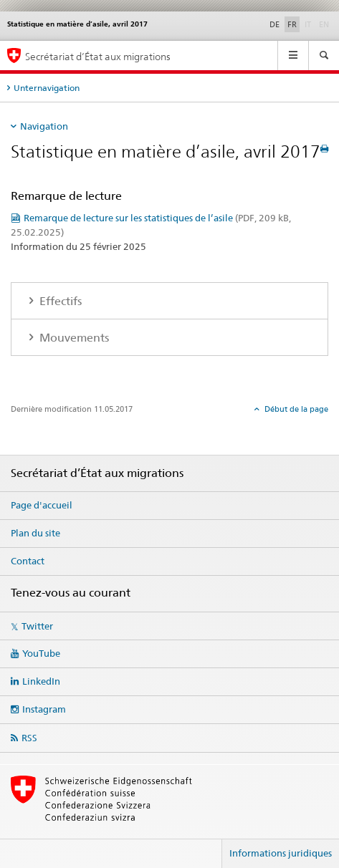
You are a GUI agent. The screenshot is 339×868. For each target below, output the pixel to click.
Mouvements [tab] (73, 338)
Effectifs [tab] (59, 301)
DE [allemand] (274, 24)
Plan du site (35, 533)
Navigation (44, 126)
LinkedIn (41, 681)
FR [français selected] (292, 24)
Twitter (37, 626)
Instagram (44, 709)
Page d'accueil (42, 505)
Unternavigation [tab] (47, 88)
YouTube (41, 653)
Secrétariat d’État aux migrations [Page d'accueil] (98, 56)
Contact (28, 561)
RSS (29, 738)
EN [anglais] (325, 24)
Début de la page (295, 409)
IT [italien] (309, 24)
